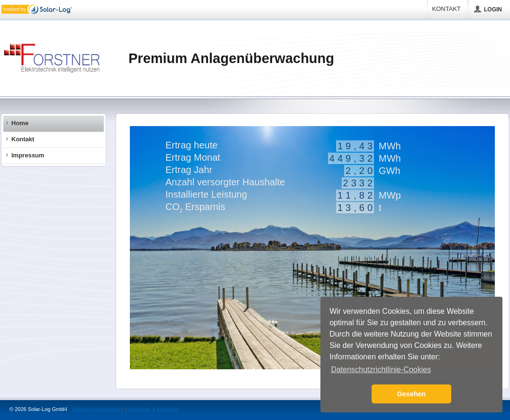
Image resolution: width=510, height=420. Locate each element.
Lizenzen (167, 409)
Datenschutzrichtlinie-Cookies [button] (381, 370)
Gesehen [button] (412, 394)
